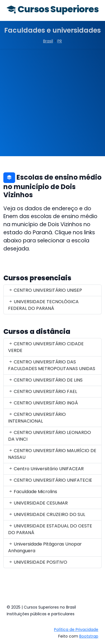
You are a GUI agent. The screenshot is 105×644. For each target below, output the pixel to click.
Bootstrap (89, 636)
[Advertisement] (53, 104)
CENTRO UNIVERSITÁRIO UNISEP (45, 290)
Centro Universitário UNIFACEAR (46, 469)
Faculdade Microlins (33, 492)
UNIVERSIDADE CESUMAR (38, 503)
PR (60, 41)
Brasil (48, 41)
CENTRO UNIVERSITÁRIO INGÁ (43, 403)
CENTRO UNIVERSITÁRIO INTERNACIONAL (37, 418)
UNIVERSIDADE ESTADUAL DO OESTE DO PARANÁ (50, 529)
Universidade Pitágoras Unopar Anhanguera (45, 547)
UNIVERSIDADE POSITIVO (38, 562)
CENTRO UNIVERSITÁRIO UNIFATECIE (50, 480)
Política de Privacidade (76, 629)
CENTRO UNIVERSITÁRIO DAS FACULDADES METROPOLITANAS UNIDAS (52, 365)
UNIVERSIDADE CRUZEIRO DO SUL (47, 514)
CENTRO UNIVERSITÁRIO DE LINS (45, 380)
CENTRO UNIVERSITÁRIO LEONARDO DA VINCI (50, 436)
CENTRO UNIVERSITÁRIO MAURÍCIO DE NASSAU (52, 454)
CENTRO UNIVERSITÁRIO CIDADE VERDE (46, 347)
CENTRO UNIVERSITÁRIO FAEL (43, 391)
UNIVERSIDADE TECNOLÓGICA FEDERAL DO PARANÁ (43, 305)
